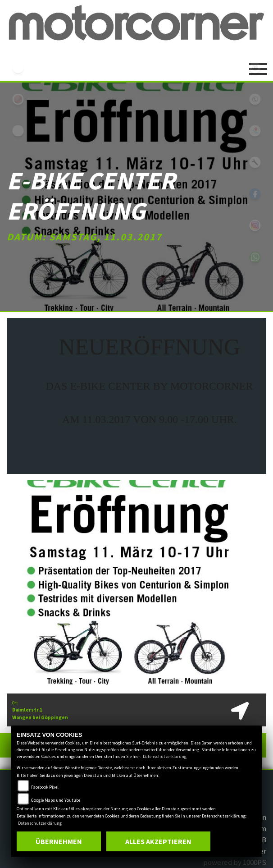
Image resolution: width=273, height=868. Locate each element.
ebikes (18, 68)
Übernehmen (59, 841)
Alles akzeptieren (158, 841)
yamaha (18, 99)
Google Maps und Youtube (56, 800)
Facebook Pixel (45, 787)
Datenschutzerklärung (165, 756)
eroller (18, 131)
